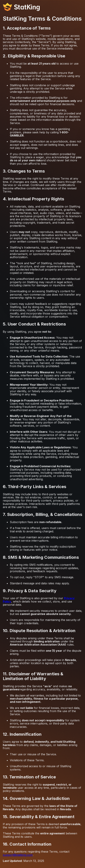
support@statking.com (18, 855)
